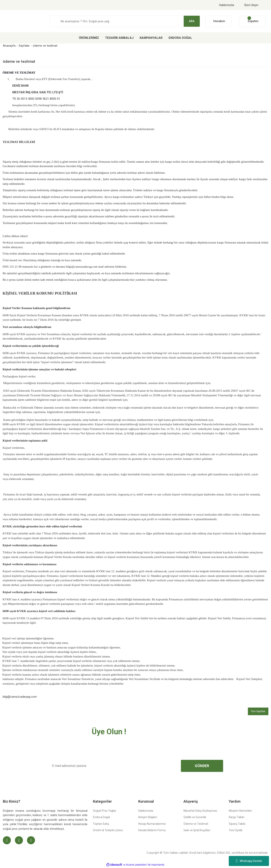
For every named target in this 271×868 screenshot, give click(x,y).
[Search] (125, 21)
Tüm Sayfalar (258, 711)
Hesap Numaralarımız (152, 824)
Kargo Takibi (236, 817)
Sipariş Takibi (237, 824)
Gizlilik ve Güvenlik (195, 817)
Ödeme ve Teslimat (196, 824)
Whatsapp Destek (249, 861)
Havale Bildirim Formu (152, 830)
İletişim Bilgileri (148, 817)
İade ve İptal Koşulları (197, 830)
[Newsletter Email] (112, 766)
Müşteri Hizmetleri (240, 811)
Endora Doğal (101, 817)
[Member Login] (218, 21)
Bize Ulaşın (251, 5)
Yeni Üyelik (236, 830)
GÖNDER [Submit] (202, 766)
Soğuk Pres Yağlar (105, 811)
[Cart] (252, 21)
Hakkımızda (227, 5)
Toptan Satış (101, 824)
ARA (192, 21)
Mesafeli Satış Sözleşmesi (200, 811)
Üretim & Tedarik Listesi (108, 830)
